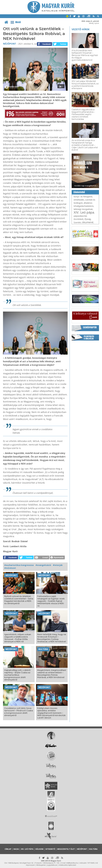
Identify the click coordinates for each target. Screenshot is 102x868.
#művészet (10, 568)
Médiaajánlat (41, 865)
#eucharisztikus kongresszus (19, 565)
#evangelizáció (43, 565)
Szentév (77, 222)
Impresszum (30, 865)
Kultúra (43, 649)
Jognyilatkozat (52, 865)
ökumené (88, 222)
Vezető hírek (81, 29)
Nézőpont (10, 44)
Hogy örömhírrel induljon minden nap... (84, 166)
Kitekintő (50, 849)
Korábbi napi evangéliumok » (86, 186)
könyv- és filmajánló (83, 197)
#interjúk (58, 565)
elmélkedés (79, 200)
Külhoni (39, 849)
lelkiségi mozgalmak (83, 209)
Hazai (16, 849)
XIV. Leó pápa (84, 212)
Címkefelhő (79, 192)
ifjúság (88, 219)
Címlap (8, 849)
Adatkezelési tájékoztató (67, 865)
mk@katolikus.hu (72, 863)
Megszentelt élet (66, 849)
